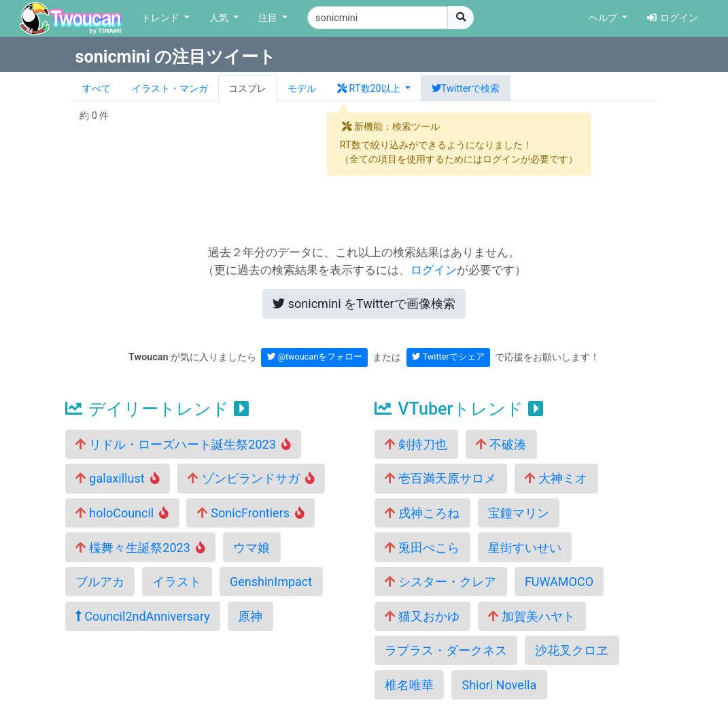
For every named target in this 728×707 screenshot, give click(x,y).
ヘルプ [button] (604, 18)
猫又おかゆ (422, 616)
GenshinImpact (271, 582)
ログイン (673, 18)
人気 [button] (220, 18)
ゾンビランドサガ (251, 478)
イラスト (177, 582)
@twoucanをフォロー (315, 357)
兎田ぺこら (422, 548)
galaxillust (118, 478)
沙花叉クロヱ (572, 650)
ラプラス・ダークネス (446, 650)
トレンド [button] (162, 18)
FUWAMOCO (559, 582)
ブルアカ (100, 582)
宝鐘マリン (519, 513)
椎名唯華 (409, 685)
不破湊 (501, 444)
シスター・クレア (440, 582)
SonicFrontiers (251, 513)
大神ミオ (556, 478)
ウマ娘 (252, 548)
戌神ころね (422, 513)
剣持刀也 (416, 444)
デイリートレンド (157, 409)
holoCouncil (122, 513)
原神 (250, 616)
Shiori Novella (499, 685)
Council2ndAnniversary (143, 616)
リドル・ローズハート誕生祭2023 (183, 444)
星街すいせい (525, 548)
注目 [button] (269, 18)
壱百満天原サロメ (440, 478)
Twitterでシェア (448, 357)
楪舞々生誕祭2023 (140, 548)
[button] (374, 88)
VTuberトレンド (459, 409)
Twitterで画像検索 (364, 304)
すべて (97, 89)
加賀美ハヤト (532, 616)
